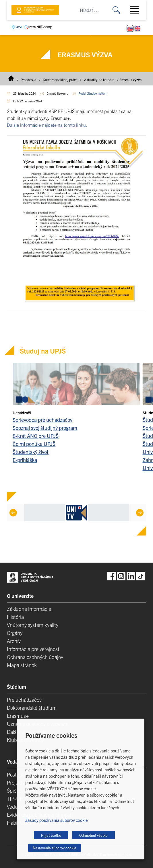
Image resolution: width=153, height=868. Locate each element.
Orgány (15, 633)
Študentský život (31, 452)
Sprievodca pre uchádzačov (42, 420)
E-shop (46, 27)
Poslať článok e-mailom (92, 93)
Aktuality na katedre (99, 80)
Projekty (16, 782)
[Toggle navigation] (137, 10)
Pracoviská (28, 80)
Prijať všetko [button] (51, 835)
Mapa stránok (22, 665)
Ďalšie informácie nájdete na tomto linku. (47, 125)
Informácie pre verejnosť (33, 649)
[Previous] (13, 513)
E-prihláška (25, 460)
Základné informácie (29, 609)
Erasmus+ (18, 716)
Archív (14, 641)
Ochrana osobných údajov (35, 657)
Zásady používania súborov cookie (57, 820)
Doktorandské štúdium (32, 708)
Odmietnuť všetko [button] (93, 835)
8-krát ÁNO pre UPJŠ (36, 436)
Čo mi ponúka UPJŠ (34, 444)
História (15, 617)
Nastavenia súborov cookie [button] (55, 848)
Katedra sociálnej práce (60, 80)
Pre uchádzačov (24, 700)
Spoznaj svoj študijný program (45, 428)
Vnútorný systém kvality (33, 625)
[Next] (140, 513)
